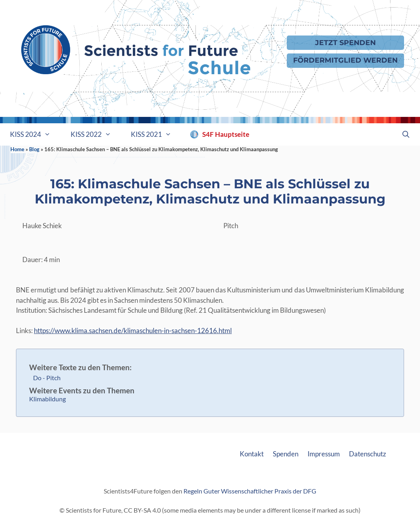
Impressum (324, 454)
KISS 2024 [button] (35, 134)
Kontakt (252, 454)
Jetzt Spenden (345, 42)
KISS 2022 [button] (96, 134)
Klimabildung (47, 399)
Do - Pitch (47, 378)
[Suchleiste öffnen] (406, 134)
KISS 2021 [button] (156, 134)
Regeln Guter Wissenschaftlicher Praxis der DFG (250, 491)
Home (17, 149)
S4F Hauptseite (226, 134)
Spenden (286, 454)
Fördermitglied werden (345, 60)
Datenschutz (368, 454)
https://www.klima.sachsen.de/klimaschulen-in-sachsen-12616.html (133, 331)
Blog (34, 149)
